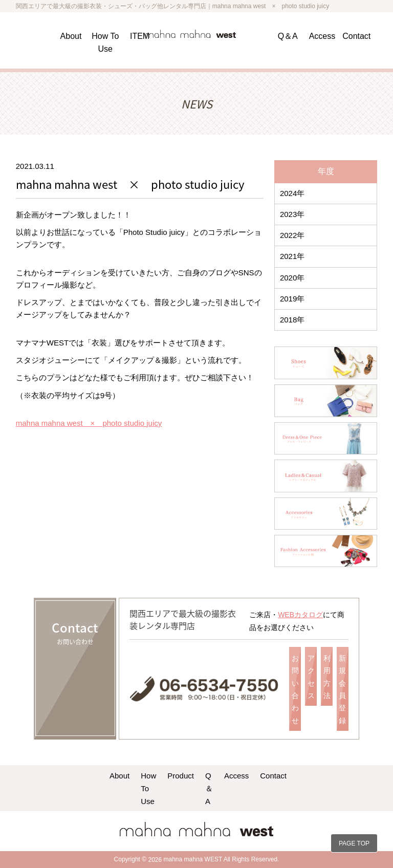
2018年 (292, 320)
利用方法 (327, 677)
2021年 (292, 256)
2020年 (292, 278)
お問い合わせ (295, 689)
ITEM (140, 36)
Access (322, 36)
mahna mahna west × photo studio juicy (89, 423)
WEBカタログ (300, 615)
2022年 (292, 235)
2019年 (292, 299)
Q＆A (288, 36)
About (71, 36)
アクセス (311, 677)
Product (181, 776)
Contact (356, 36)
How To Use (148, 788)
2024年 (292, 193)
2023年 (292, 214)
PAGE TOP (354, 843)
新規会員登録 (342, 689)
